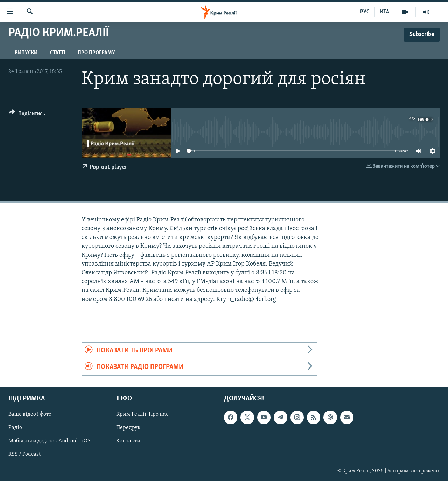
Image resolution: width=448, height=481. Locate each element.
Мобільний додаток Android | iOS (50, 441)
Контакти (128, 441)
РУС (365, 12)
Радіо (15, 428)
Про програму (96, 53)
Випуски (26, 53)
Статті (58, 53)
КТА (385, 12)
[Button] (27, 115)
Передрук (128, 428)
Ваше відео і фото (30, 415)
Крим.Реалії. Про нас (142, 415)
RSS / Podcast (24, 455)
